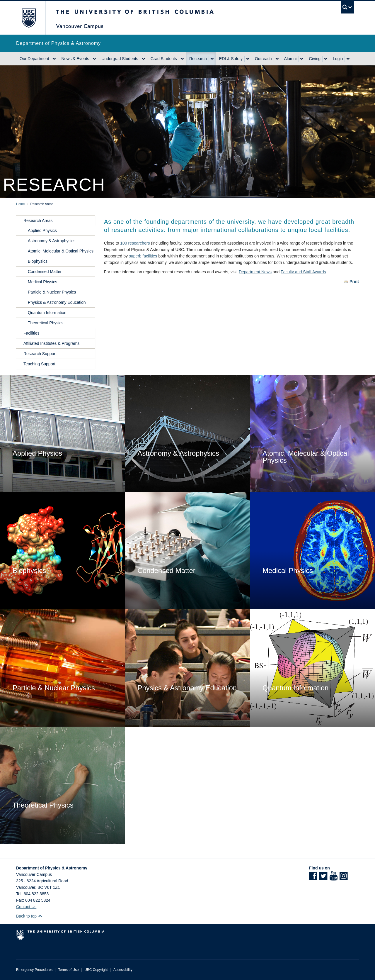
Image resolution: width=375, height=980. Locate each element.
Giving (315, 59)
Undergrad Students (120, 59)
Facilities (31, 333)
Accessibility (123, 970)
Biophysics (38, 261)
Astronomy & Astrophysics (52, 241)
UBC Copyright (96, 970)
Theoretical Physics (46, 323)
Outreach (263, 59)
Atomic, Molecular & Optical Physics (61, 251)
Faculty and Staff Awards (303, 272)
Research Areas (38, 221)
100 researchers (135, 243)
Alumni (290, 59)
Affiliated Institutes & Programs (51, 343)
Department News (255, 272)
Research (198, 59)
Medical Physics (42, 282)
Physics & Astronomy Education (57, 302)
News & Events (75, 59)
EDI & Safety (231, 59)
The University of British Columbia (29, 18)
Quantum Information (47, 313)
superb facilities (143, 256)
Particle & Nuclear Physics (52, 292)
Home (20, 204)
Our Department (34, 59)
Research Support (40, 354)
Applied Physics (42, 230)
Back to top (29, 916)
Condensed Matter (45, 272)
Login (338, 59)
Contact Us (26, 907)
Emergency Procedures (34, 970)
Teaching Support (39, 364)
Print (354, 282)
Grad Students (164, 59)
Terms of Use (69, 970)
